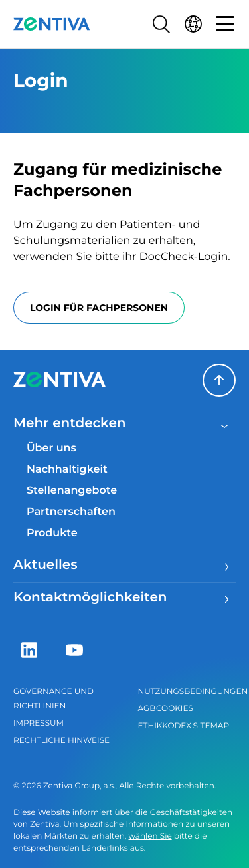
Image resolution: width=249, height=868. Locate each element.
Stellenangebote (72, 491)
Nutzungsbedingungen (187, 692)
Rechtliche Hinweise (61, 741)
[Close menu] (225, 425)
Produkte (52, 533)
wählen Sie (150, 836)
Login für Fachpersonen (99, 308)
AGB (147, 709)
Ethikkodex (165, 726)
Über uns (51, 448)
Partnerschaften (71, 512)
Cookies (175, 709)
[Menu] (225, 566)
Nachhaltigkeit (67, 470)
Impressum (39, 723)
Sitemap (211, 726)
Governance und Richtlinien (53, 699)
